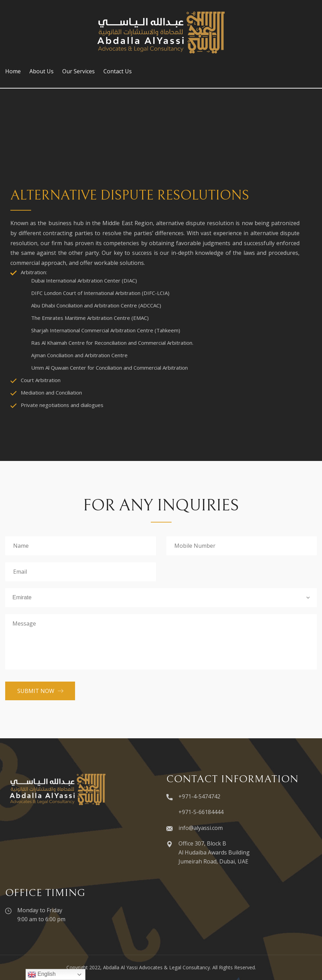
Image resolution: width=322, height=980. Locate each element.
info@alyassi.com (201, 828)
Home (13, 71)
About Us (42, 71)
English (42, 974)
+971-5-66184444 (201, 812)
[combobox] (161, 598)
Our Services (79, 71)
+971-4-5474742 (199, 796)
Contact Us (118, 71)
